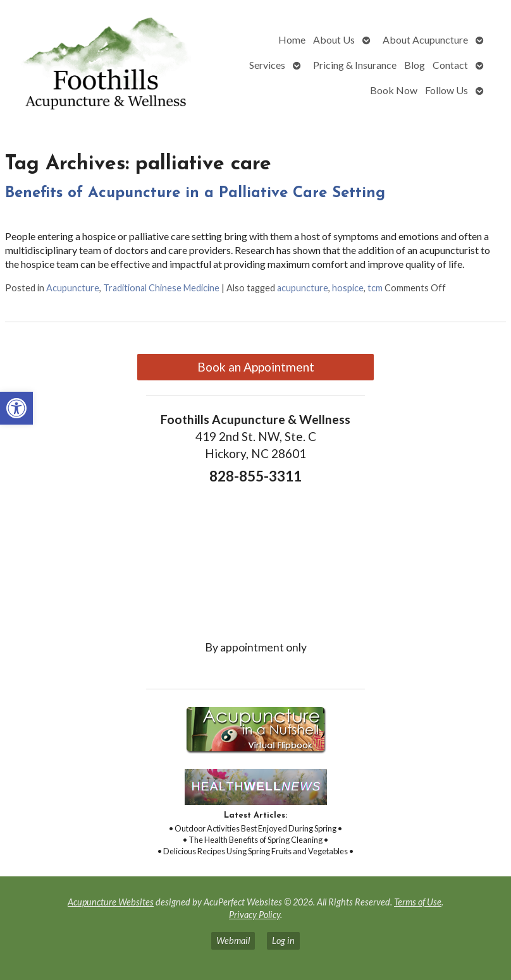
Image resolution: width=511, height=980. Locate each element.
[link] (16, 408)
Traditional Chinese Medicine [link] (161, 288)
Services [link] (267, 65)
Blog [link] (415, 65)
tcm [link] (375, 288)
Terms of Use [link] (418, 902)
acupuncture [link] (303, 288)
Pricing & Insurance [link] (355, 65)
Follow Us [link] (446, 90)
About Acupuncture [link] (425, 39)
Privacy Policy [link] (255, 915)
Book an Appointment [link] (256, 367)
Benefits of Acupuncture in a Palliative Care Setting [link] (195, 193)
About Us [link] (334, 39)
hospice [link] (348, 288)
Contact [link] (450, 65)
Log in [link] (283, 941)
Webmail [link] (233, 941)
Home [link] (292, 39)
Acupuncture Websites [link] (111, 902)
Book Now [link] (394, 90)
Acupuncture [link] (73, 288)
